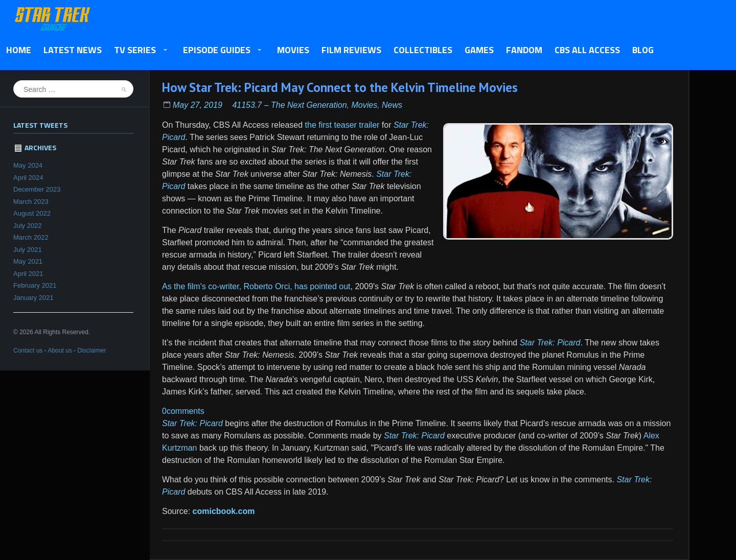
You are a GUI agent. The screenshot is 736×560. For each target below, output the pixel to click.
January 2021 (33, 298)
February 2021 (35, 285)
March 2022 (31, 237)
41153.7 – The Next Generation (289, 105)
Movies (293, 50)
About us (60, 351)
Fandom (524, 50)
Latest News (73, 50)
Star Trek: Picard (550, 343)
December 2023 (37, 189)
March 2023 (31, 202)
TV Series (138, 51)
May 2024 (28, 165)
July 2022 (28, 226)
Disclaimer (91, 351)
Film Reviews (351, 50)
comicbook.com (224, 511)
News (392, 105)
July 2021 (28, 250)
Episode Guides (220, 51)
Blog (643, 50)
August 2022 (32, 213)
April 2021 (28, 274)
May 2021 (28, 261)
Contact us (28, 351)
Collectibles (423, 50)
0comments (183, 411)
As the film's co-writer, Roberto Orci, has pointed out (256, 286)
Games (479, 50)
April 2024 (28, 178)
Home (19, 50)
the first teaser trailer (342, 125)
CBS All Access (587, 50)
